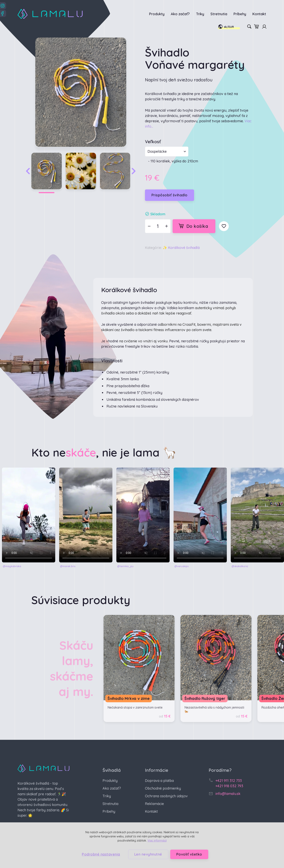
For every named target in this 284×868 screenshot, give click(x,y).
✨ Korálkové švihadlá (181, 248)
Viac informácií (157, 841)
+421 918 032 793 (229, 786)
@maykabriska (12, 566)
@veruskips (181, 566)
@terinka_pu (125, 566)
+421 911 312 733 (229, 781)
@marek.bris (68, 566)
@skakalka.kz (240, 566)
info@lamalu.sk (228, 794)
